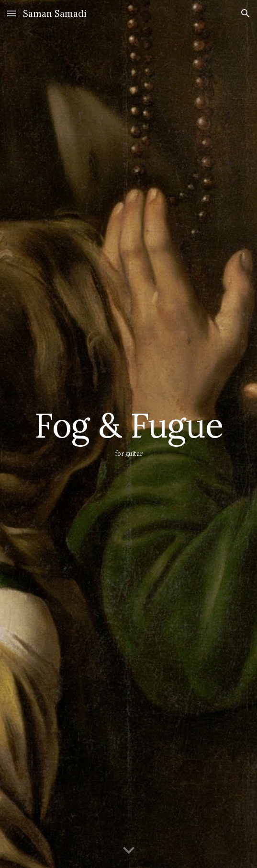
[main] (128, 434)
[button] (11, 13)
